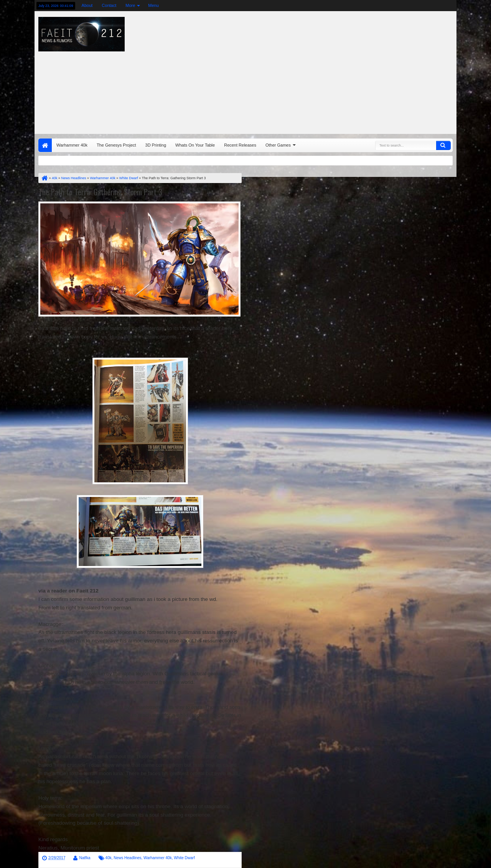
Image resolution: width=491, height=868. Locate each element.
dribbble (442, 6)
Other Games (278, 145)
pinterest (451, 6)
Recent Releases (240, 145)
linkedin (432, 6)
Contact (109, 5)
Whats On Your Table (195, 145)
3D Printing (156, 145)
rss (422, 6)
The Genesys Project (116, 145)
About (87, 5)
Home (45, 145)
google (412, 6)
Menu (153, 5)
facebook (402, 6)
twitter (392, 6)
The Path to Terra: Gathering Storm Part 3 (100, 192)
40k (109, 858)
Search (443, 145)
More (130, 5)
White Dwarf (184, 858)
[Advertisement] (332, 71)
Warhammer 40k (72, 145)
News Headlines (127, 858)
